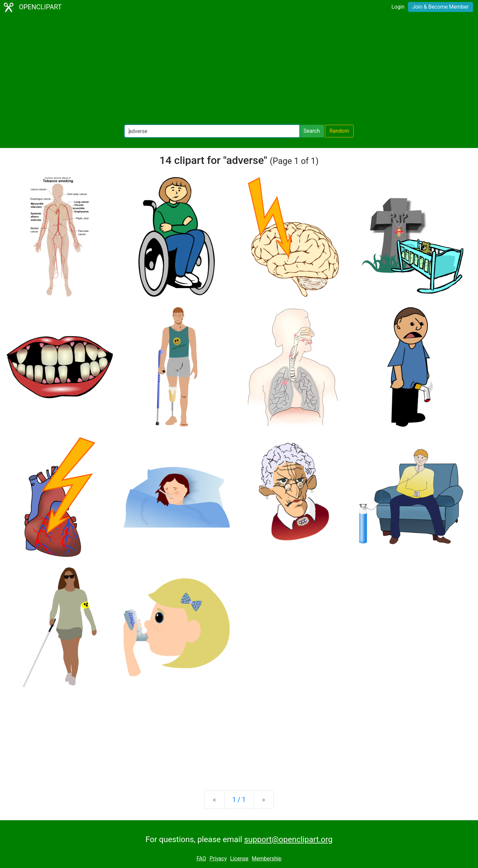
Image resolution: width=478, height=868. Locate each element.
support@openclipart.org (288, 839)
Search (312, 131)
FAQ (201, 859)
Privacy (218, 859)
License (239, 859)
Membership (267, 859)
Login (398, 7)
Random (339, 131)
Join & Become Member (440, 7)
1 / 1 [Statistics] (239, 800)
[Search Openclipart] (212, 131)
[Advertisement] (239, 70)
